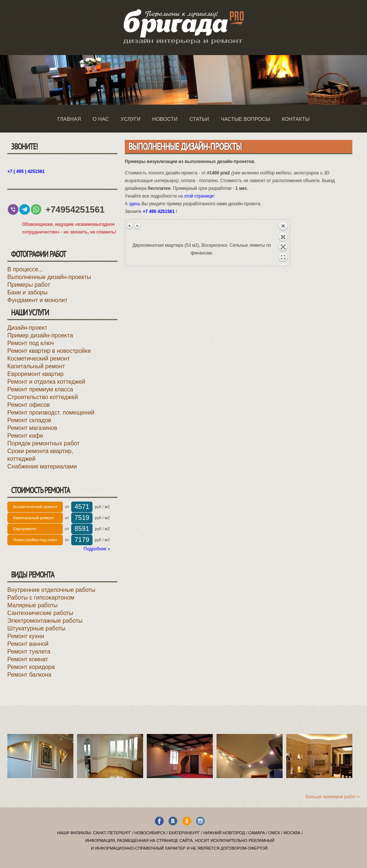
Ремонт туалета (29, 652)
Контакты (296, 119)
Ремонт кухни (26, 636)
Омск (274, 833)
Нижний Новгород (224, 833)
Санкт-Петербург (112, 833)
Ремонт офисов (29, 405)
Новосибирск (150, 833)
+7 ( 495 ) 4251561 (26, 171)
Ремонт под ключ (31, 343)
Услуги (131, 119)
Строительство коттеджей (43, 397)
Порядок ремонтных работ (43, 443)
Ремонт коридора (31, 667)
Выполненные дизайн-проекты (49, 277)
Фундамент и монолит (37, 300)
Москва (292, 833)
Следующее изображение (137, 226)
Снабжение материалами (42, 466)
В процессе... (25, 269)
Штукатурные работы (36, 628)
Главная (69, 119)
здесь (135, 204)
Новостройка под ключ (35, 540)
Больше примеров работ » (333, 797)
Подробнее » (97, 549)
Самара (257, 833)
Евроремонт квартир (35, 374)
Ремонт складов (29, 420)
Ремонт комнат (28, 659)
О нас (101, 119)
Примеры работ (29, 285)
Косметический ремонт (39, 359)
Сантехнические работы (40, 613)
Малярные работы (32, 605)
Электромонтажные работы (45, 621)
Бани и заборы (28, 292)
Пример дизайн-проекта (40, 335)
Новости (165, 119)
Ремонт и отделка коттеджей (46, 382)
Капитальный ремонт (36, 366)
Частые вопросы (246, 119)
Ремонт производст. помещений (51, 413)
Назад (283, 243)
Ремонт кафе (25, 436)
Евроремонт (25, 529)
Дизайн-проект (27, 328)
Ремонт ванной (28, 644)
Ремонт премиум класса (40, 389)
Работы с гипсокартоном (41, 598)
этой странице (199, 196)
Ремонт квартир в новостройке (49, 351)
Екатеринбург (184, 833)
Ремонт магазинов (32, 428)
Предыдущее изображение (130, 226)
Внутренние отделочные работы (51, 590)
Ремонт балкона (29, 675)
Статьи (199, 119)
